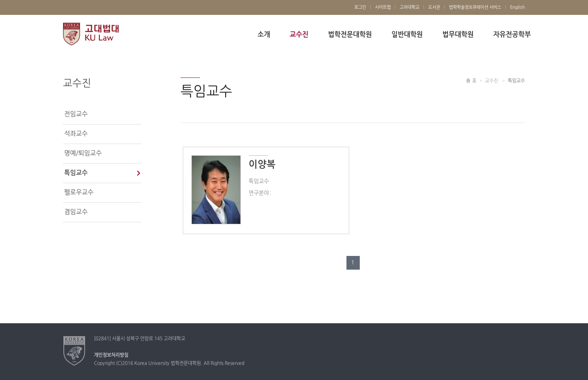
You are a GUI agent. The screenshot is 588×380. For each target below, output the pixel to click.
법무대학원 (458, 35)
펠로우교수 (79, 193)
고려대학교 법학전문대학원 (91, 34)
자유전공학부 (512, 35)
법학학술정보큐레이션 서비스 (475, 7)
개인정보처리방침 (111, 355)
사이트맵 (383, 7)
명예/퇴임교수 (83, 153)
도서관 (434, 7)
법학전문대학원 (350, 35)
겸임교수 (76, 212)
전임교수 (76, 114)
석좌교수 (76, 134)
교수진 (299, 35)
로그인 (360, 7)
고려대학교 (409, 7)
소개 (264, 35)
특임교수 (76, 173)
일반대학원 (407, 35)
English (518, 7)
